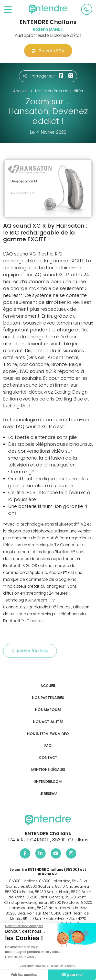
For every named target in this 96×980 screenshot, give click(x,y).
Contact (48, 758)
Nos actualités (48, 722)
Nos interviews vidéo (48, 734)
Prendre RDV (48, 51)
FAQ (48, 746)
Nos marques (48, 710)
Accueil (48, 686)
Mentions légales (48, 770)
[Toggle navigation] (8, 10)
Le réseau (48, 794)
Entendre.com (48, 782)
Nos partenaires (48, 698)
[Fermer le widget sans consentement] (24, 926)
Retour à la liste (30, 651)
